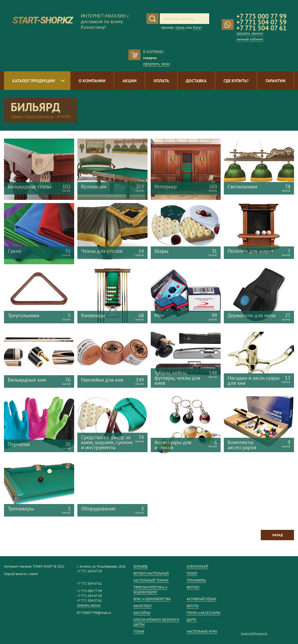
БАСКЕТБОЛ (142, 606)
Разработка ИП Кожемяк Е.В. (254, 633)
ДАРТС (192, 620)
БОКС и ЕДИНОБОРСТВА (152, 599)
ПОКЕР (192, 573)
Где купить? (236, 81)
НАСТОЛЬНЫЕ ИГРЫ (202, 631)
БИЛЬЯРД (140, 566)
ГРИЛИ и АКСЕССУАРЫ (203, 613)
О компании (92, 81)
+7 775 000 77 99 (261, 16)
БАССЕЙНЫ (142, 613)
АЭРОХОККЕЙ (197, 566)
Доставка (196, 81)
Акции (130, 81)
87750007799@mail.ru (94, 613)
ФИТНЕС (193, 587)
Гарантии (276, 81)
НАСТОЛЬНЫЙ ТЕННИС (151, 580)
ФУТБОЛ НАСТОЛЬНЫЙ (151, 573)
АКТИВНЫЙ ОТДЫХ (202, 599)
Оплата (161, 81)
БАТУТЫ (193, 606)
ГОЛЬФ (139, 631)
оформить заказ (156, 64)
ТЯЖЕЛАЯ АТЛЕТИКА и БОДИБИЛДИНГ (150, 590)
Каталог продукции (34, 81)
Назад (278, 535)
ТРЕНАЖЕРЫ (196, 580)
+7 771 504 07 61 (261, 28)
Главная (16, 116)
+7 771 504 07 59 (261, 22)
